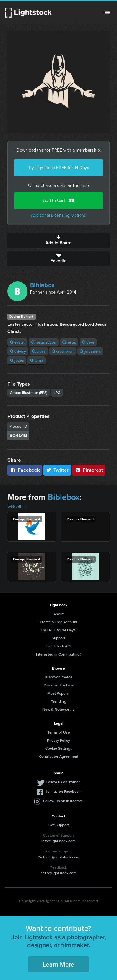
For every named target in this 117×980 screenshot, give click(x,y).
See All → (17, 506)
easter (17, 342)
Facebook (25, 470)
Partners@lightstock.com (58, 857)
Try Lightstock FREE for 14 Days (59, 168)
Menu (107, 13)
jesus (69, 342)
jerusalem (90, 351)
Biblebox (42, 285)
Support (58, 638)
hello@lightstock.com (58, 873)
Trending (59, 701)
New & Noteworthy (58, 709)
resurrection (44, 342)
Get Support (59, 825)
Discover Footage (59, 685)
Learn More (58, 964)
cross (39, 351)
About (58, 614)
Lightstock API (58, 646)
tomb (37, 360)
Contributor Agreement (59, 756)
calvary (18, 351)
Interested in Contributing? (59, 654)
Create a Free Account (58, 622)
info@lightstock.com (58, 841)
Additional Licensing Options (58, 215)
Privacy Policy (58, 740)
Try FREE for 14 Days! (59, 630)
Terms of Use (59, 732)
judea (17, 360)
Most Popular (58, 693)
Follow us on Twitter (63, 782)
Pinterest (89, 470)
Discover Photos (58, 677)
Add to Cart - (59, 201)
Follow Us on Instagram (63, 801)
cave (88, 342)
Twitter (57, 470)
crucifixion (63, 351)
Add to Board (58, 240)
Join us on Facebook (63, 791)
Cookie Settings (59, 748)
